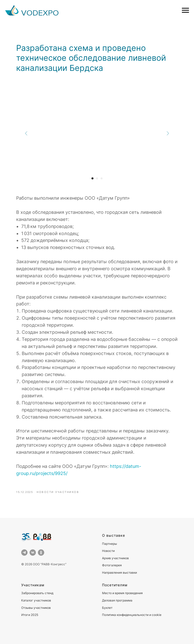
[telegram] (24, 553)
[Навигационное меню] (185, 10)
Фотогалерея (112, 565)
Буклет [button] (107, 608)
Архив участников (115, 558)
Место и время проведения (122, 593)
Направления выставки (119, 573)
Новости (108, 551)
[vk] (33, 553)
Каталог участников (36, 600)
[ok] (41, 553)
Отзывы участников (36, 608)
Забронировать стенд (37, 593)
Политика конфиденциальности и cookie (132, 615)
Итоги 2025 (30, 615)
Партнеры (110, 544)
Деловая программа (117, 600)
